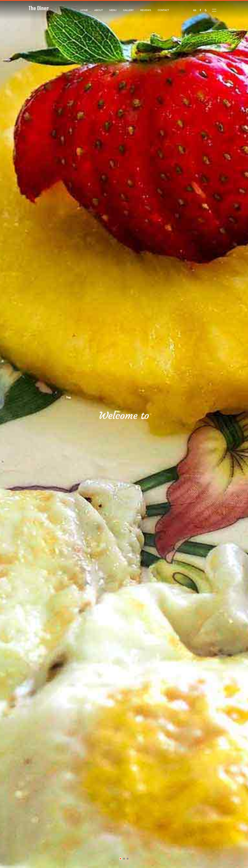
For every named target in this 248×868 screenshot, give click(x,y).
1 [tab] (120, 859)
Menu (113, 10)
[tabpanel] (124, 434)
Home (84, 10)
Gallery (128, 10)
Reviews (146, 10)
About (99, 10)
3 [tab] (128, 859)
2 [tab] (124, 859)
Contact (163, 10)
